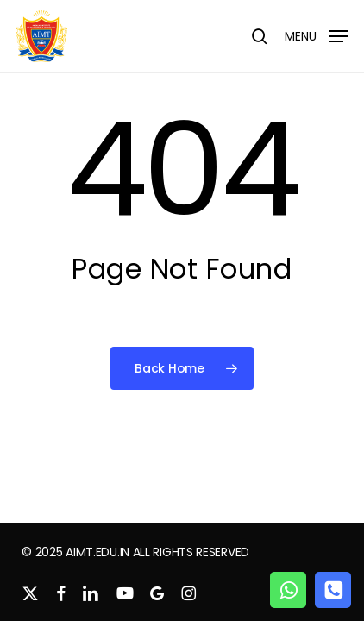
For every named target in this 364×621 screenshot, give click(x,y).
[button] (317, 35)
